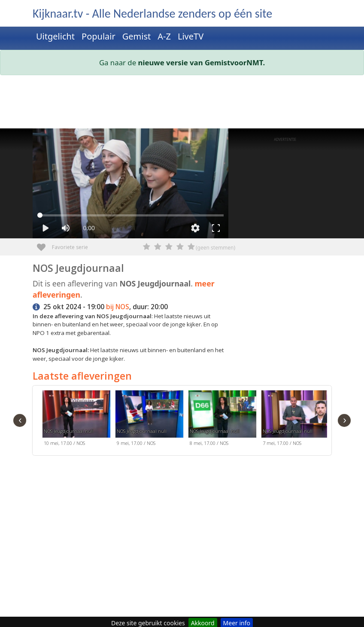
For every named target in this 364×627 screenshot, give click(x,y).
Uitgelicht (55, 36)
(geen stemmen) (215, 248)
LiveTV (191, 36)
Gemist (137, 36)
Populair (99, 36)
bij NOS (118, 307)
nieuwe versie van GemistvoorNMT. (202, 62)
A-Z (164, 36)
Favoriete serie (44, 244)
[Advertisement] (182, 103)
